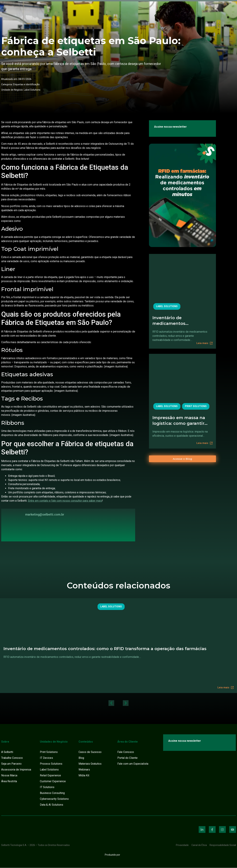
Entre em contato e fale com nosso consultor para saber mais (65, 501)
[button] (110, 703)
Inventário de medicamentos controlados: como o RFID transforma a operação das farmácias (182, 321)
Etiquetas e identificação (26, 84)
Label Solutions (32, 90)
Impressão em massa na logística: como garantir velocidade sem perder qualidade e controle (179, 421)
